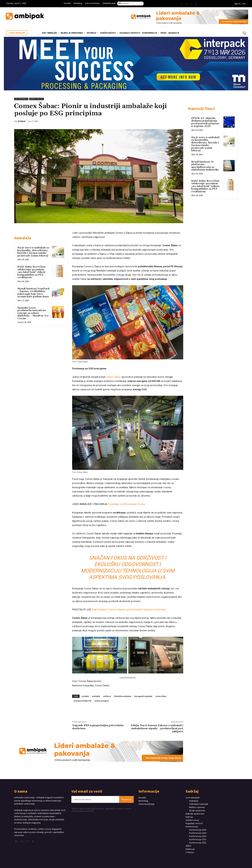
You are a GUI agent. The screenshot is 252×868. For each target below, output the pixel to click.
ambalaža (96, 696)
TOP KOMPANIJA (21, 99)
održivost (107, 696)
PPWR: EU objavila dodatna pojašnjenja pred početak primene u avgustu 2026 (205, 122)
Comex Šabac (113, 377)
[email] (95, 799)
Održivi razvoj (37, 99)
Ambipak (21, 121)
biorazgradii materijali (143, 696)
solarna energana (102, 701)
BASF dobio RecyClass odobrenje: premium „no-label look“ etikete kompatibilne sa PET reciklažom (32, 272)
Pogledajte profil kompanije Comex (127, 504)
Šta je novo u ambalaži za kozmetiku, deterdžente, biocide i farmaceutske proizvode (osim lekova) (33, 252)
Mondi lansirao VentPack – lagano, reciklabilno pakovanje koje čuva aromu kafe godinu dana (33, 293)
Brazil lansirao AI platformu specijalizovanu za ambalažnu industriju (205, 166)
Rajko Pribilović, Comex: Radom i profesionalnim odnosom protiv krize (129, 610)
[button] (244, 33)
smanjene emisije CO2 (82, 701)
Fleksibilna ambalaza (122, 696)
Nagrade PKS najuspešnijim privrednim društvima (98, 727)
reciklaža (85, 696)
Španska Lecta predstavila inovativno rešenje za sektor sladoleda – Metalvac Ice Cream (33, 313)
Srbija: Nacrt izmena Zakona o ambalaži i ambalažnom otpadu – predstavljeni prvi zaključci (157, 728)
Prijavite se (126, 799)
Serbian (124, 4)
